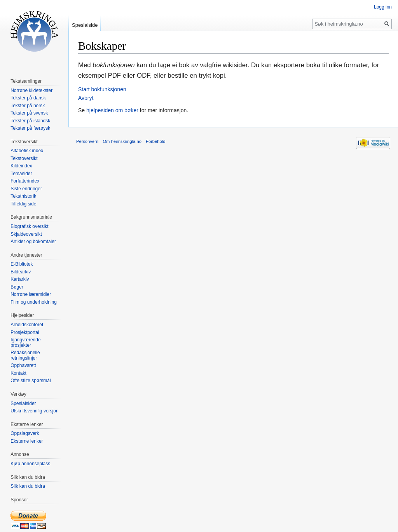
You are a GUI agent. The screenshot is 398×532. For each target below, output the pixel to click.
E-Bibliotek (22, 264)
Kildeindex (21, 166)
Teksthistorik (23, 196)
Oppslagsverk (25, 433)
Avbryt (86, 98)
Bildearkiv (21, 272)
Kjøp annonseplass (30, 464)
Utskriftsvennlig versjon (34, 411)
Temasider (21, 174)
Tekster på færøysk (30, 128)
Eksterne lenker (27, 441)
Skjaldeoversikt (26, 234)
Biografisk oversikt (29, 226)
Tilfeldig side (23, 204)
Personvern (87, 141)
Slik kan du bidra (28, 486)
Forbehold (155, 141)
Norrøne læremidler (31, 294)
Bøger (17, 287)
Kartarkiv (20, 279)
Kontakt (18, 373)
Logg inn (383, 7)
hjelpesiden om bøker (112, 110)
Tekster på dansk (28, 98)
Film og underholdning (34, 302)
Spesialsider (23, 403)
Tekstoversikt (24, 158)
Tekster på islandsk (30, 121)
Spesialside (85, 25)
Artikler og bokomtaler (33, 242)
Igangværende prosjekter (25, 342)
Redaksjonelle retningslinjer (25, 355)
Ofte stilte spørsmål (31, 381)
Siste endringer (26, 189)
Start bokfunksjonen (102, 89)
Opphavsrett (23, 365)
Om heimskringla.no (122, 141)
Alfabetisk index (27, 151)
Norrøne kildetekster (31, 90)
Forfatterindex (25, 181)
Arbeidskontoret (27, 325)
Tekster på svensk (29, 113)
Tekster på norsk (28, 106)
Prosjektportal (25, 332)
